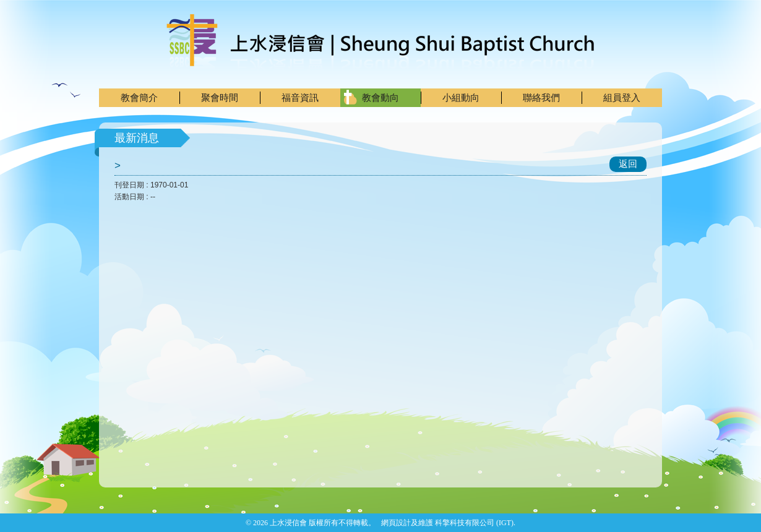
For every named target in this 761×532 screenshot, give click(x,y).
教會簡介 (139, 97)
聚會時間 (220, 97)
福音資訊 (300, 97)
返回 (628, 164)
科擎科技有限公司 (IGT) (474, 523)
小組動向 (461, 97)
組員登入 (622, 97)
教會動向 (380, 97)
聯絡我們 (541, 97)
